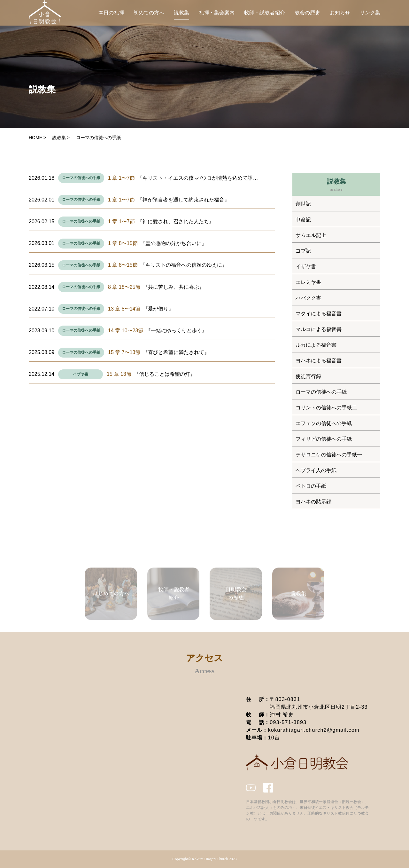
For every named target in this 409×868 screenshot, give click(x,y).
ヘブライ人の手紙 (316, 470)
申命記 (303, 220)
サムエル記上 (311, 235)
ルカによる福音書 (316, 345)
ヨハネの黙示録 (313, 502)
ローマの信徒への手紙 (81, 178)
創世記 (303, 204)
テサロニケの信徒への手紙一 (329, 455)
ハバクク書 (308, 298)
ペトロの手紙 (311, 486)
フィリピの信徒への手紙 (324, 439)
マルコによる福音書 (319, 329)
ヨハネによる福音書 (319, 361)
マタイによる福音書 (319, 314)
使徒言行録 (308, 376)
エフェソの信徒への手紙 (324, 423)
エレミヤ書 (308, 282)
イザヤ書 (81, 374)
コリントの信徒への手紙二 (326, 408)
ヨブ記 (303, 251)
